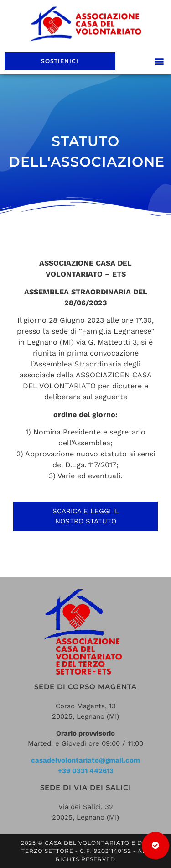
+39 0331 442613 (86, 771)
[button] (159, 61)
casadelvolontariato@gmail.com (85, 760)
